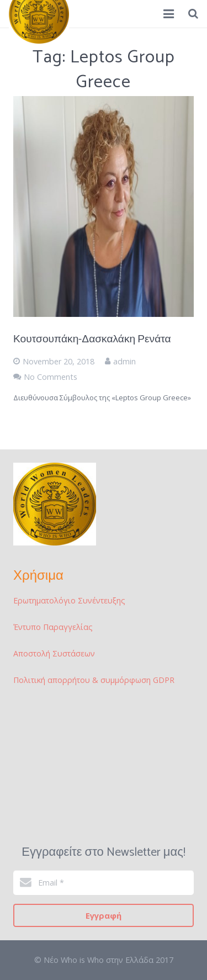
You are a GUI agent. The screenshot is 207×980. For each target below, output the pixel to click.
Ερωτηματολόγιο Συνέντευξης (69, 600)
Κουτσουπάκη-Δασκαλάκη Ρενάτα (92, 339)
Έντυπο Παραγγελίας (53, 627)
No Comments (51, 377)
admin (124, 361)
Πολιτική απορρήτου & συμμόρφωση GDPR (94, 680)
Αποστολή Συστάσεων (54, 653)
